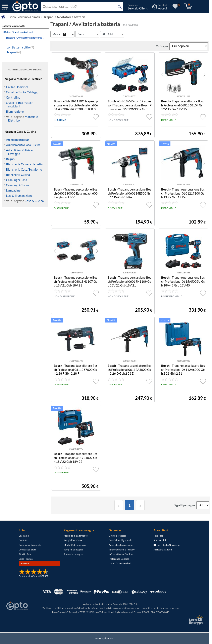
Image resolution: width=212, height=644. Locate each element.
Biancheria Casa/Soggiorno (24, 169)
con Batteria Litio (20, 47)
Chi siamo (24, 536)
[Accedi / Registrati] (160, 8)
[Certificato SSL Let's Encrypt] (195, 620)
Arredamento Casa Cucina (23, 145)
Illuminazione (15, 111)
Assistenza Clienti (163, 550)
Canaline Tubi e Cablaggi (22, 92)
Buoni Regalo (26, 559)
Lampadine (13, 190)
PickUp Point (25, 554)
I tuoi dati (158, 536)
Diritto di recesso (118, 536)
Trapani (14, 52)
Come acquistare (28, 550)
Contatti (23, 540)
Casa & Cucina (34, 201)
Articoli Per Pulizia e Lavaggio (19, 152)
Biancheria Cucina (18, 175)
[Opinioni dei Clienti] (34, 574)
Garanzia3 (120, 563)
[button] (97, 75)
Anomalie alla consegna (121, 545)
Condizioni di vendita (30, 545)
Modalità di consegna (75, 545)
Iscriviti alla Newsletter (167, 545)
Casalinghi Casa (17, 180)
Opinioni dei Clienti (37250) (33, 576)
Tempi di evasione (73, 540)
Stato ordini (160, 540)
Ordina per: (163, 46)
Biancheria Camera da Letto (24, 164)
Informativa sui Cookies (121, 554)
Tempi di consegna (73, 550)
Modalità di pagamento (76, 536)
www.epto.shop (104, 638)
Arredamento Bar (18, 140)
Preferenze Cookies (119, 559)
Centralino (13, 97)
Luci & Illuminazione (19, 196)
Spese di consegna (73, 554)
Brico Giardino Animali (19, 32)
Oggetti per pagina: (185, 505)
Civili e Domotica (17, 87)
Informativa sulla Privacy (122, 550)
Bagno (10, 159)
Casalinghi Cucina (18, 185)
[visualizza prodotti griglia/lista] (54, 47)
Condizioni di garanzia (120, 540)
